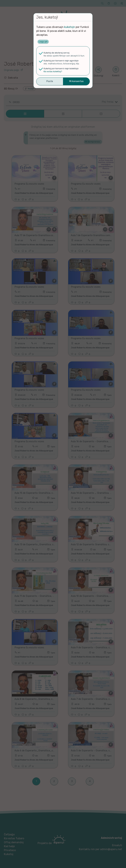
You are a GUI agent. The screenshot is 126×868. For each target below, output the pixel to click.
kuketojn (70, 27)
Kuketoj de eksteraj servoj (57, 53)
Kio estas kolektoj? (53, 71)
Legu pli (43, 42)
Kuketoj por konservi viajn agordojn (61, 61)
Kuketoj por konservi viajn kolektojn (61, 69)
